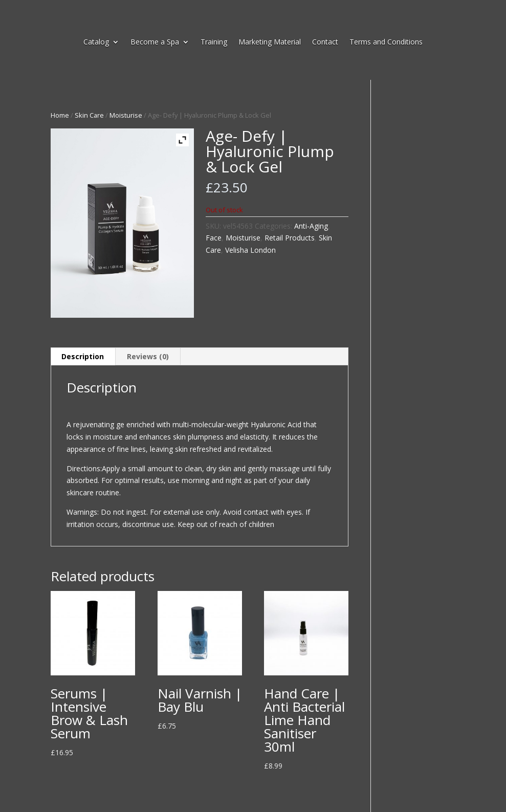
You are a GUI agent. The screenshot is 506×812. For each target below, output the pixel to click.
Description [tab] (83, 356)
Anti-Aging (311, 226)
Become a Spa (155, 42)
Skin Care (89, 115)
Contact (325, 42)
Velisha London (250, 250)
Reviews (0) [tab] (148, 356)
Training (214, 42)
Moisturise (126, 115)
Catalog (96, 42)
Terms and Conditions (386, 42)
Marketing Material (270, 42)
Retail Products (290, 238)
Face (214, 238)
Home (60, 115)
